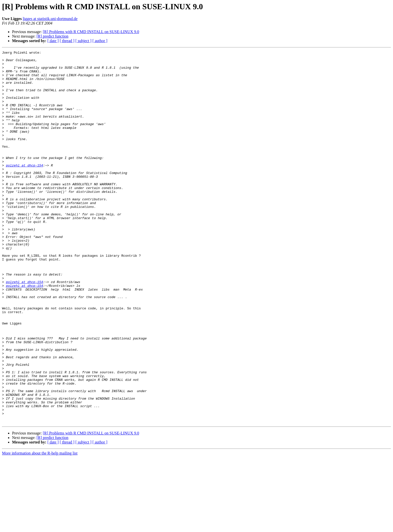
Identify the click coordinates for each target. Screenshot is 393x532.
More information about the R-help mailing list (40, 528)
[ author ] (100, 41)
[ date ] (53, 41)
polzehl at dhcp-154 (25, 189)
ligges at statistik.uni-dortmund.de (50, 19)
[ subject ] (83, 41)
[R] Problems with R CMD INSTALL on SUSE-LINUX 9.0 (91, 32)
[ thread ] (67, 41)
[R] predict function (53, 36)
